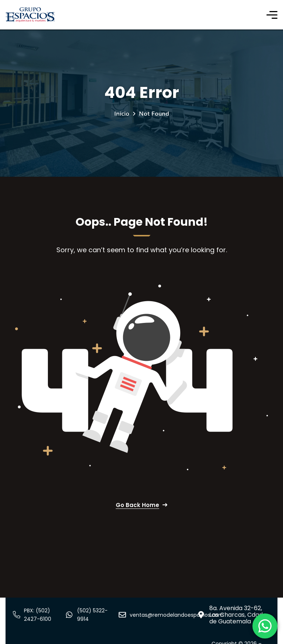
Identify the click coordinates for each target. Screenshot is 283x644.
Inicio (122, 113)
